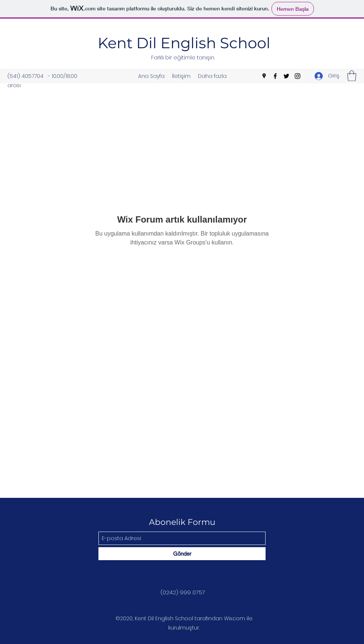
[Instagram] (298, 76)
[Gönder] (182, 554)
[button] (352, 76)
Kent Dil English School (184, 43)
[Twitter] (286, 76)
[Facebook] (275, 76)
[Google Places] (264, 76)
